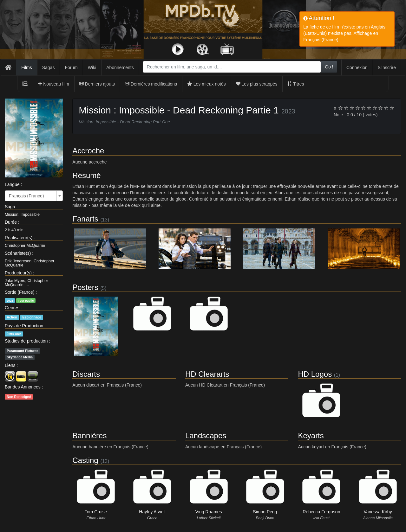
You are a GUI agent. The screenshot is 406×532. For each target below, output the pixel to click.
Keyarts (311, 436)
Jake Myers (15, 281)
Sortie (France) (20, 292)
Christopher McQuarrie (25, 246)
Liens (10, 365)
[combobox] (232, 67)
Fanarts (85, 219)
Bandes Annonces (23, 387)
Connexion (357, 67)
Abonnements (120, 67)
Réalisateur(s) (19, 238)
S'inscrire (387, 67)
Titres (296, 84)
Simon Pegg (265, 512)
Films (26, 67)
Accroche (88, 151)
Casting (85, 460)
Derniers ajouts (97, 84)
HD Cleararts (207, 374)
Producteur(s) (18, 273)
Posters (85, 287)
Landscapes (206, 436)
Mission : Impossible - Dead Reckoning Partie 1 (179, 110)
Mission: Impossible (22, 215)
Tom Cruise (96, 512)
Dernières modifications (151, 84)
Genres (12, 308)
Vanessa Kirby (378, 512)
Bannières (89, 436)
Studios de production (26, 341)
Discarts (86, 374)
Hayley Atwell (152, 512)
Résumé (86, 175)
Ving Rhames (209, 512)
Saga (10, 207)
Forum (71, 67)
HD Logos (315, 374)
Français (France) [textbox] (26, 196)
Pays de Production (24, 326)
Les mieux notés (206, 84)
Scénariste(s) (18, 253)
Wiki (92, 67)
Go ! (329, 67)
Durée (11, 222)
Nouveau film (54, 84)
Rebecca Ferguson (321, 512)
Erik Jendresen (18, 261)
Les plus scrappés (257, 84)
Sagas (49, 67)
